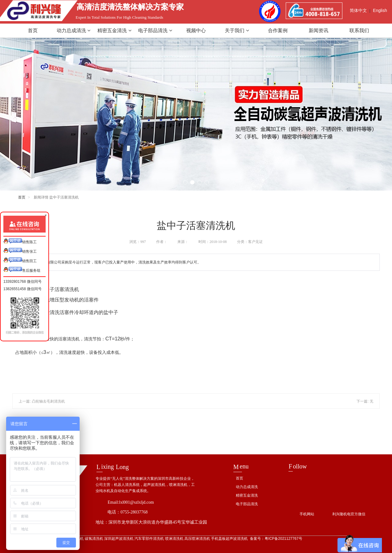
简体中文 (358, 10)
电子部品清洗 (155, 30)
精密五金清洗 (114, 30)
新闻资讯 (318, 30)
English (380, 10)
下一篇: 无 (365, 401)
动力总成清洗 (73, 30)
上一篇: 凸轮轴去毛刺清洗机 (42, 401)
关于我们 (237, 30)
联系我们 (359, 30)
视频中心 (196, 30)
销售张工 (20, 251)
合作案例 (278, 30)
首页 (33, 30)
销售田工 (20, 260)
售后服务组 (22, 270)
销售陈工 (20, 241)
